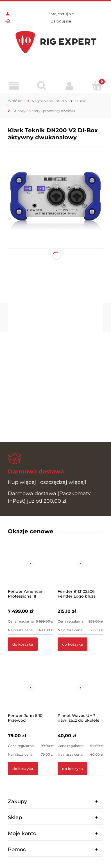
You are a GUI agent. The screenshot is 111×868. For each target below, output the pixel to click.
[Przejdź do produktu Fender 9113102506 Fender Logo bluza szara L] (80, 571)
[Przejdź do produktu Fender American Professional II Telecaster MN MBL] (31, 571)
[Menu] (14, 86)
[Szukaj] (42, 86)
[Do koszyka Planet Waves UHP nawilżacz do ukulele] (73, 769)
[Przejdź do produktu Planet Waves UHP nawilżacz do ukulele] (80, 695)
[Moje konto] (70, 86)
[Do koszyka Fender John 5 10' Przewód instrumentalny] (23, 769)
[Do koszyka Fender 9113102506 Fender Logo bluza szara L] (73, 644)
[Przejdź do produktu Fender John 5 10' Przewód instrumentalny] (31, 695)
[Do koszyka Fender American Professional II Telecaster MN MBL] (23, 644)
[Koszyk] (97, 86)
